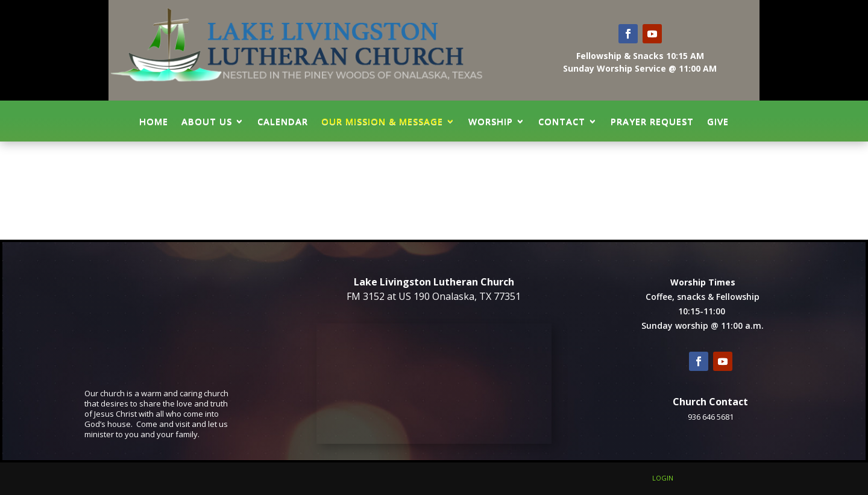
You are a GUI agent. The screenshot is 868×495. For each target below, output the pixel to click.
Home (154, 121)
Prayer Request (652, 121)
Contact (562, 121)
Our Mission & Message (382, 121)
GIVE (718, 121)
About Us (207, 121)
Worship (491, 121)
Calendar (283, 121)
